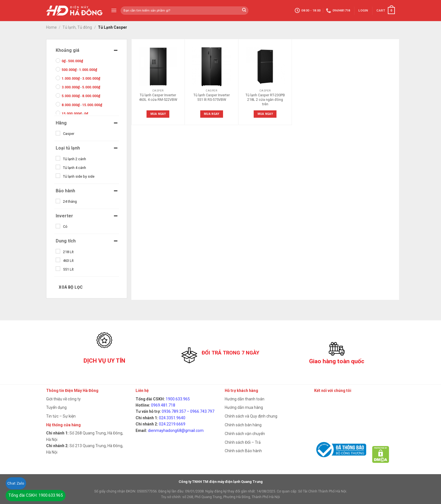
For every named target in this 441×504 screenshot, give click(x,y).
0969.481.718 (163, 405)
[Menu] (114, 10)
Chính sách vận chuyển (245, 434)
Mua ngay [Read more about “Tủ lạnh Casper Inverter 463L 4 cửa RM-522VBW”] (158, 114)
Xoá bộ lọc (71, 287)
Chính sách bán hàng (243, 425)
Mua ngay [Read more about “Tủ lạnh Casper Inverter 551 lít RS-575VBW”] (211, 114)
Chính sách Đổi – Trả (243, 442)
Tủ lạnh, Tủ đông (77, 27)
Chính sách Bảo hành (243, 451)
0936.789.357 (174, 411)
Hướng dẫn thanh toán (245, 399)
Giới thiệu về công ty (63, 399)
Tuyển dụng (56, 407)
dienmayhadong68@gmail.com (176, 431)
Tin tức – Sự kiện (61, 416)
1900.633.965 (178, 399)
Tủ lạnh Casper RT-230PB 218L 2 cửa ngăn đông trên (265, 100)
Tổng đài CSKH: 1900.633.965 (36, 495)
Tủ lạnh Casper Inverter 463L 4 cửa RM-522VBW (158, 97)
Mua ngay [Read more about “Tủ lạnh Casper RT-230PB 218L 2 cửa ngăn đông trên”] (265, 114)
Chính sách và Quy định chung (251, 416)
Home (51, 27)
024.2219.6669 (172, 424)
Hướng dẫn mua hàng (244, 407)
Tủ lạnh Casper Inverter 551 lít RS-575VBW (212, 97)
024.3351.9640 (172, 418)
